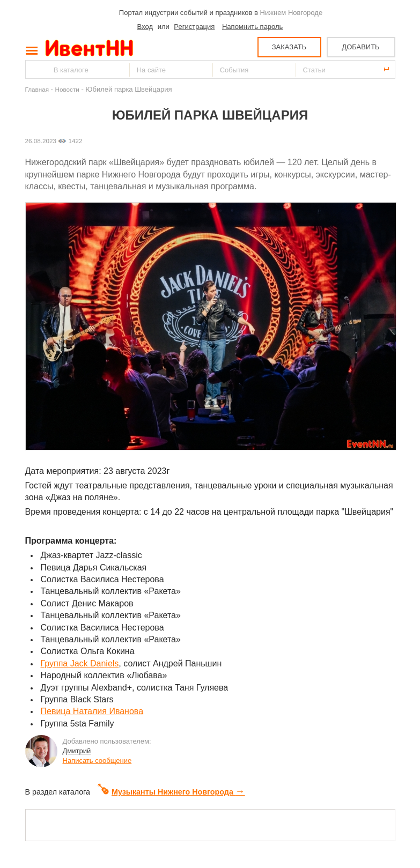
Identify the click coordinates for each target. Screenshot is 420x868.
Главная (37, 89)
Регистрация (194, 27)
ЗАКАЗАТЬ (289, 47)
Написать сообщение (97, 761)
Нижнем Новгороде (292, 13)
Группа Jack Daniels (80, 663)
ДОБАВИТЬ (360, 47)
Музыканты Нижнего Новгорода (171, 792)
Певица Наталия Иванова (92, 711)
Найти (34, 69)
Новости (67, 89)
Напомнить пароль (252, 27)
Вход (145, 27)
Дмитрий (77, 751)
